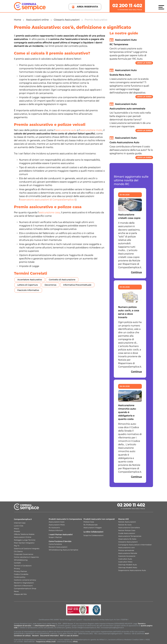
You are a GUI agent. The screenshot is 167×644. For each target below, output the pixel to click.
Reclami (35, 636)
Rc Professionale (91, 525)
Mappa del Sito (20, 594)
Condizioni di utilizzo (22, 636)
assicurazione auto (66, 130)
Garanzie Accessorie (127, 556)
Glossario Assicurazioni (67, 20)
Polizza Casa (89, 522)
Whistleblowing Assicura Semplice (63, 550)
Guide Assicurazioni (127, 533)
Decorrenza (50, 285)
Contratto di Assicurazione (62, 280)
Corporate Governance (24, 554)
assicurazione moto (91, 130)
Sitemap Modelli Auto (127, 565)
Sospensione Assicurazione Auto (132, 570)
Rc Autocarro (54, 528)
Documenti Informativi (49, 636)
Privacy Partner (21, 571)
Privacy (17, 568)
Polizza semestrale (126, 550)
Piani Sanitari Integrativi (24, 543)
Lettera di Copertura (28, 285)
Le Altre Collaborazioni (93, 532)
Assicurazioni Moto (57, 525)
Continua (136, 272)
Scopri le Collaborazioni (93, 535)
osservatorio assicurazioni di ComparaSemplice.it (48, 200)
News (16, 591)
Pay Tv (17, 546)
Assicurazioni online (37, 20)
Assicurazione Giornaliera (129, 528)
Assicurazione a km (126, 547)
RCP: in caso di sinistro (69, 636)
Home (18, 20)
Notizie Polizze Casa (127, 530)
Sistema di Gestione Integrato (27, 548)
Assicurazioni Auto (57, 522)
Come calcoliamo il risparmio (26, 557)
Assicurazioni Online (23, 537)
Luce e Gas (19, 526)
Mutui (17, 529)
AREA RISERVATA (85, 7)
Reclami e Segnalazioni (24, 583)
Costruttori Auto (125, 559)
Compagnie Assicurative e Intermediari (135, 545)
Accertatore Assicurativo (30, 280)
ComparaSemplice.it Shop (25, 588)
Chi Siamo (18, 551)
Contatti (17, 563)
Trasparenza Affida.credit (46, 642)
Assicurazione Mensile (128, 553)
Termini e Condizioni (23, 566)
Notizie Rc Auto (125, 525)
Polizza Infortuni (56, 530)
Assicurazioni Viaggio (93, 528)
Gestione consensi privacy (25, 580)
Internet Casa (20, 523)
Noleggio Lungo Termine (25, 540)
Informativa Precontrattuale (77, 285)
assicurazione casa (49, 213)
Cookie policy (20, 577)
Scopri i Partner (55, 537)
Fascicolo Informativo (28, 290)
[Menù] (162, 7)
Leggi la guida (144, 63)
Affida (75, 642)
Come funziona (55, 544)
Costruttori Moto (125, 562)
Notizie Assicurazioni (127, 522)
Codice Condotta (21, 574)
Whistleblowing (21, 560)
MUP (147, 634)
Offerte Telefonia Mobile (24, 534)
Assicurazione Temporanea (130, 536)
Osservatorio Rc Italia (127, 539)
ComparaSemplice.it (23, 519)
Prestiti (17, 531)
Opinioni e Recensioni (23, 586)
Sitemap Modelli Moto (128, 567)
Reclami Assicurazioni (58, 547)
